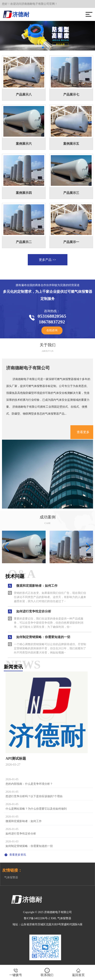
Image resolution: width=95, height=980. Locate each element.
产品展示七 (71, 94)
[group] (24, 547)
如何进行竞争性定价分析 (21, 834)
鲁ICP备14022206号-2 (37, 918)
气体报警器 (11, 877)
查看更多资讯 (15, 855)
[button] (43, 47)
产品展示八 (24, 94)
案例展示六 (24, 144)
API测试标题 (16, 758)
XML (54, 918)
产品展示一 (71, 242)
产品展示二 (24, 242)
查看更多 (83, 432)
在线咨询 (52, 330)
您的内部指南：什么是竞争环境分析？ (29, 784)
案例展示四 (24, 193)
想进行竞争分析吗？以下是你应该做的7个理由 (34, 796)
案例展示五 (71, 144)
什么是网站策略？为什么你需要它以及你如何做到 (36, 809)
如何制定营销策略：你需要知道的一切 (29, 846)
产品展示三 (71, 193)
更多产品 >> (47, 260)
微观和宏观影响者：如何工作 (24, 821)
